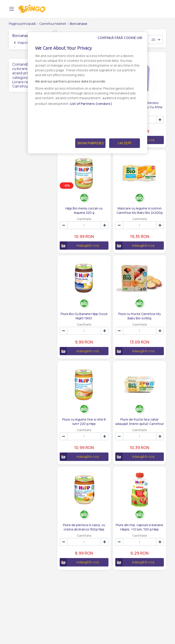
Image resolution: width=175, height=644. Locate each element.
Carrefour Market (53, 24)
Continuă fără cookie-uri (120, 38)
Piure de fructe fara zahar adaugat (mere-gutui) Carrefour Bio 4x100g (140, 421)
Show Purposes (90, 143)
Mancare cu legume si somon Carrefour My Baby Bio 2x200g (140, 210)
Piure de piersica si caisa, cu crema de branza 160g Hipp (84, 527)
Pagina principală (22, 24)
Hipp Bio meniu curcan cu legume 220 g (84, 210)
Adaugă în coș (79, 246)
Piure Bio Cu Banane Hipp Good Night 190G (84, 316)
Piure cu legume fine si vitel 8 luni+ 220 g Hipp (84, 421)
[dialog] (87, 93)
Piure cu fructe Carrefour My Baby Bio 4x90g (140, 316)
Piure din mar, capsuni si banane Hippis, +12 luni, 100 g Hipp (139, 527)
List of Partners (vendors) (91, 104)
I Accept (125, 143)
